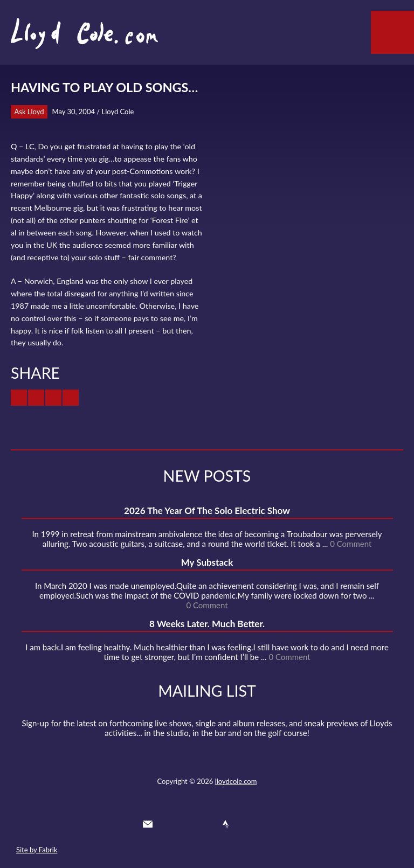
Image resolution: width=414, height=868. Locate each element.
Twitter (167, 824)
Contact (148, 824)
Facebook (187, 824)
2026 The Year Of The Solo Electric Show (207, 511)
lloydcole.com (236, 781)
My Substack (207, 562)
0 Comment (351, 544)
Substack (265, 824)
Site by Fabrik (37, 850)
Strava (226, 824)
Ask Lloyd (29, 112)
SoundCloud (206, 824)
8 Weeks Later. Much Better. (207, 624)
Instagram (245, 824)
